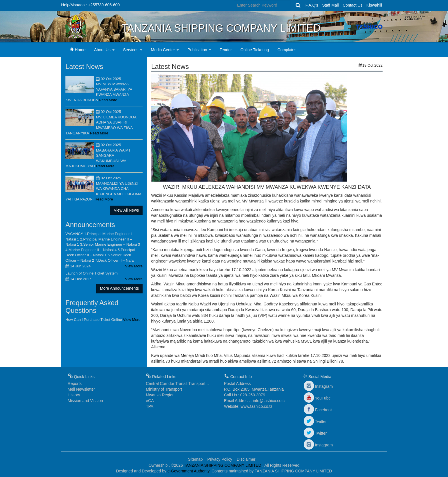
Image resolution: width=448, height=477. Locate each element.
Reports (75, 383)
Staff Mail (330, 5)
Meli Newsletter (81, 389)
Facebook (318, 410)
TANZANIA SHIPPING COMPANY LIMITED (223, 465)
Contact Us (352, 5)
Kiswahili (374, 5)
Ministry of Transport (164, 389)
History (74, 395)
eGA (150, 401)
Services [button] (133, 50)
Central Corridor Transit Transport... (177, 383)
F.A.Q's (312, 5)
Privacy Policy (220, 459)
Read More (108, 100)
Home (80, 49)
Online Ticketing (255, 50)
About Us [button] (104, 50)
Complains (287, 50)
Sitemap (195, 459)
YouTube (317, 398)
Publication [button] (199, 50)
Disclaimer (246, 459)
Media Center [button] (165, 50)
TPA (149, 406)
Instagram (318, 386)
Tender (226, 50)
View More (134, 266)
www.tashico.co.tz (256, 406)
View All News (126, 210)
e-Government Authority (188, 471)
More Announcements (119, 288)
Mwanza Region (160, 395)
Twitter (315, 422)
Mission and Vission (85, 401)
